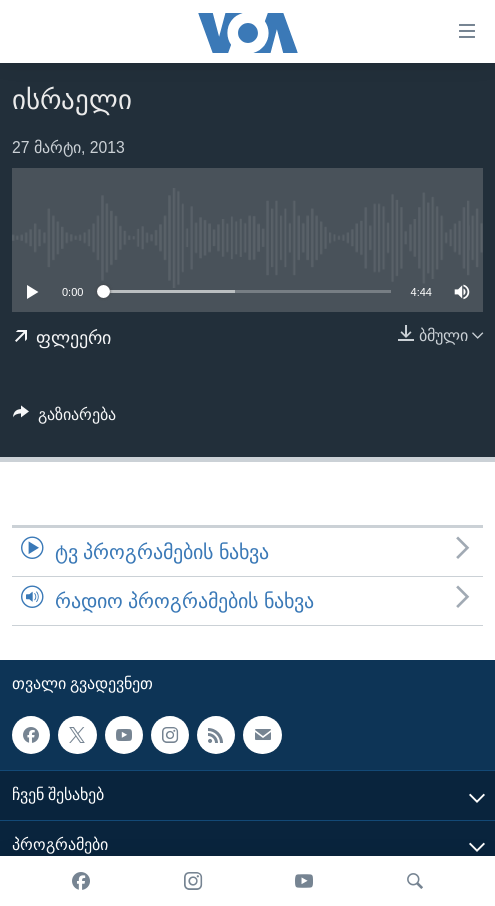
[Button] (64, 419)
